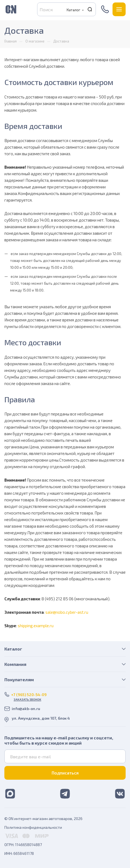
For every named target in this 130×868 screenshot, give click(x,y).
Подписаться (65, 773)
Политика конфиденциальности (33, 827)
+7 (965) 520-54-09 (106, 9)
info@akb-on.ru (26, 709)
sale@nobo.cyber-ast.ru (67, 612)
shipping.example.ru (36, 626)
